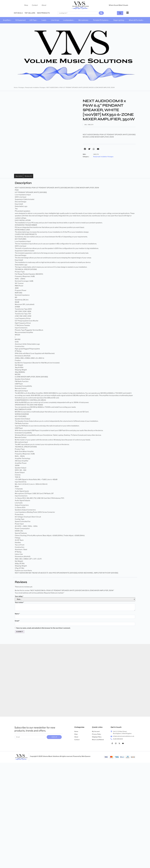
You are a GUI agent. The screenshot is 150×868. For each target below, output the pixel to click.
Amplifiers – (7, 20)
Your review (19, 602)
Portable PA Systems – (101, 20)
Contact (35, 5)
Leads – (44, 20)
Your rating (19, 596)
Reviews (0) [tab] (28, 176)
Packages (21, 87)
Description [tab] (19, 176)
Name (17, 614)
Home (16, 87)
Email (17, 621)
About (44, 5)
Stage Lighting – (119, 20)
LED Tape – (34, 20)
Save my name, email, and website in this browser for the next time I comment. (43, 629)
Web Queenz (86, 757)
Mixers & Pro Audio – (136, 20)
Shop (26, 5)
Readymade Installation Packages (35, 87)
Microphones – (84, 20)
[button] (85, 149)
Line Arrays (55, 20)
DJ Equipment (21, 20)
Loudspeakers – (69, 20)
